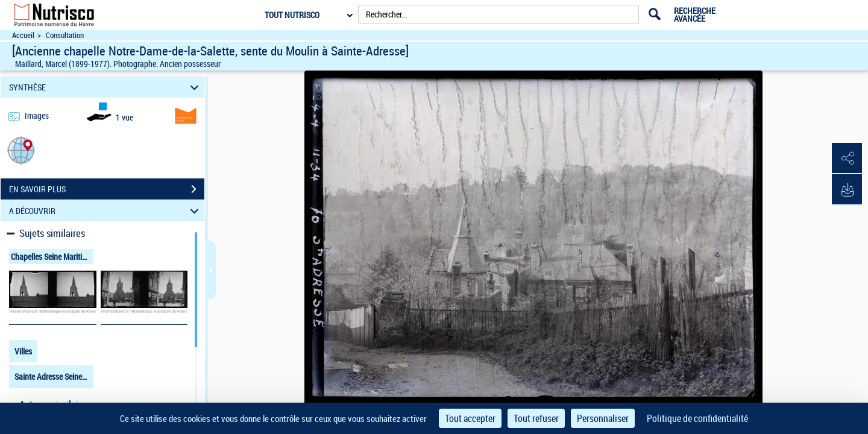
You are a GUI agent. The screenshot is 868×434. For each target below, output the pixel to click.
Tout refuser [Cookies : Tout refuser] (536, 418)
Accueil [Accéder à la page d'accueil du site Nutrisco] (23, 35)
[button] (21, 150)
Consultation (65, 35)
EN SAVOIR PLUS (107, 189)
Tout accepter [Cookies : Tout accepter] (470, 418)
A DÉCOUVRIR (106, 211)
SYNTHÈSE (106, 87)
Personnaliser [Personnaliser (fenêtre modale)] (603, 418)
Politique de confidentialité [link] (697, 418)
